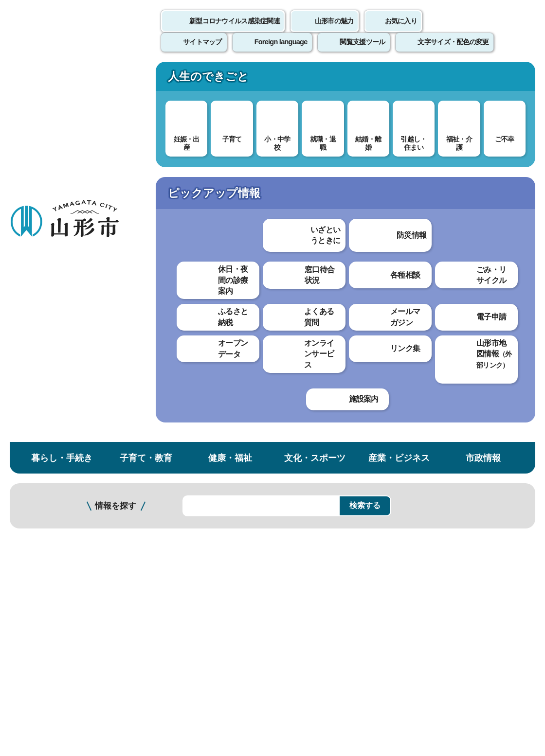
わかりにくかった (257, 396)
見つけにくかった (257, 430)
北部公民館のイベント (185, 320)
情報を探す (116, 128)
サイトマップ (398, 530)
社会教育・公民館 (196, 164)
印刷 (421, 281)
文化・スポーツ (315, 79)
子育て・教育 (146, 79)
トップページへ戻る (512, 500)
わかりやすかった (179, 396)
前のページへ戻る (431, 500)
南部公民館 (43, 386)
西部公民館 (43, 366)
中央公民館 (43, 326)
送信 (330, 452)
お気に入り (401, 32)
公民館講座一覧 (49, 258)
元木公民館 (43, 464)
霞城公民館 (43, 445)
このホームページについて (54, 530)
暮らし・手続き (62, 79)
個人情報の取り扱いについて (180, 530)
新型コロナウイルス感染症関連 (235, 32)
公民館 (245, 164)
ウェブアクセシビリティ (303, 530)
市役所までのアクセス (117, 676)
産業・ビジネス (399, 79)
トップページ (84, 164)
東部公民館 (43, 346)
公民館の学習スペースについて (62, 302)
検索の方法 (436, 127)
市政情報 (483, 79)
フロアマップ (35, 676)
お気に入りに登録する (503, 187)
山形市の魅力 (334, 32)
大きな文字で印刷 (491, 281)
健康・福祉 (230, 79)
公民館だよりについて (59, 278)
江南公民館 (43, 425)
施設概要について (177, 303)
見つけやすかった (179, 430)
